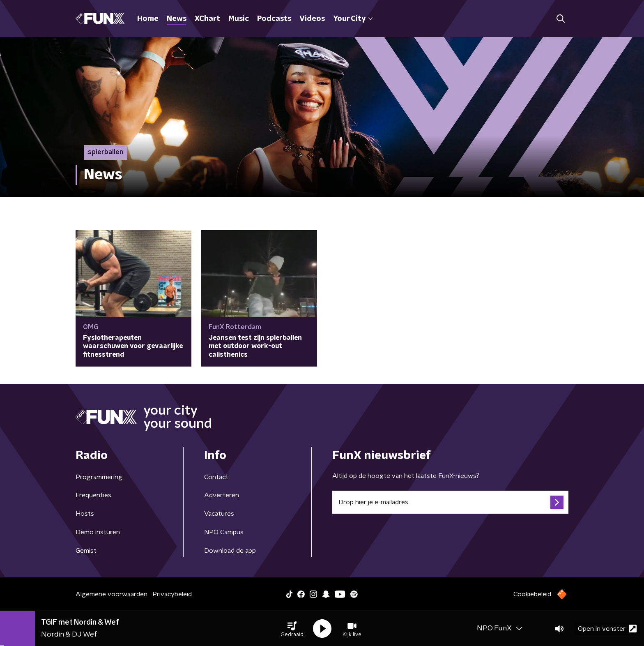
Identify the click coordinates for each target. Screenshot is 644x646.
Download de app (230, 551)
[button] (292, 629)
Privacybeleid (172, 594)
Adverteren (222, 495)
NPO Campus (224, 532)
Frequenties (93, 495)
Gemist (86, 551)
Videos (312, 19)
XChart (207, 19)
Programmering (99, 477)
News (177, 19)
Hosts (85, 514)
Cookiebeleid (532, 594)
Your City (353, 19)
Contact (216, 477)
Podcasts (274, 19)
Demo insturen (98, 532)
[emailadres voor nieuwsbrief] (450, 502)
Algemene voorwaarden (112, 594)
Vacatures (219, 514)
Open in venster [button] (607, 629)
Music (239, 19)
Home (148, 19)
